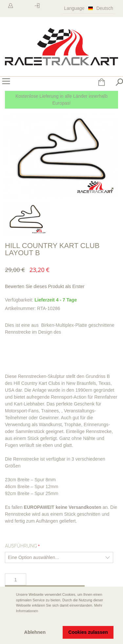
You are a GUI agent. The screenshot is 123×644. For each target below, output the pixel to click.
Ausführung (21, 546)
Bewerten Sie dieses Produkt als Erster (45, 286)
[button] (10, 620)
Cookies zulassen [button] (88, 632)
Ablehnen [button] (35, 632)
